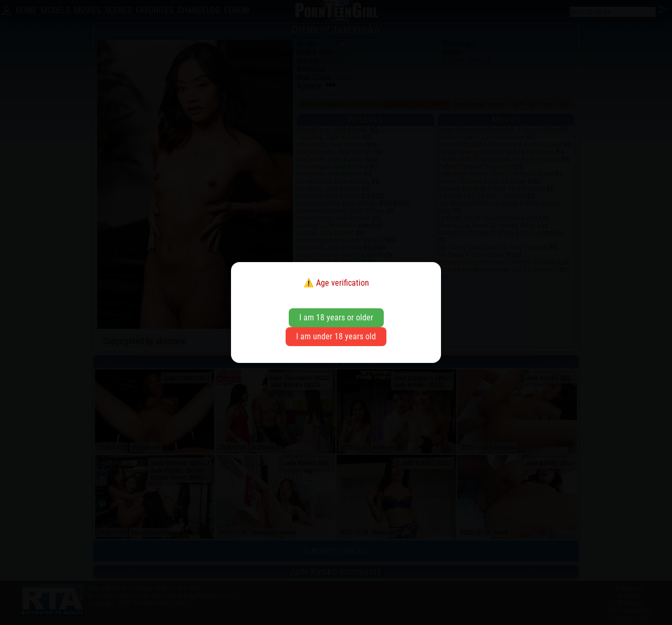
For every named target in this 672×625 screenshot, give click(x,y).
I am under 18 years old (336, 336)
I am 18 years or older (336, 317)
